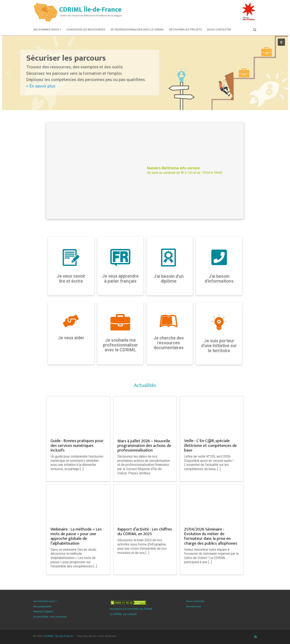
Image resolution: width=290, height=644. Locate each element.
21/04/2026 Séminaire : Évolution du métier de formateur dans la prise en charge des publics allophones (211, 536)
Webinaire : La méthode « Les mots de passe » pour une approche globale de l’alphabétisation (76, 536)
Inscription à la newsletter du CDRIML (131, 609)
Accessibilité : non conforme (50, 617)
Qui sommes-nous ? (45, 601)
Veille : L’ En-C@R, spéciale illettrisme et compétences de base (210, 445)
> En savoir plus (41, 86)
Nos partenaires (42, 606)
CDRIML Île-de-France (58, 636)
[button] (145, 73)
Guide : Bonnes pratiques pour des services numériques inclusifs (77, 445)
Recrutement (194, 606)
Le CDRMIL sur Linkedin (123, 614)
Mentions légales (43, 611)
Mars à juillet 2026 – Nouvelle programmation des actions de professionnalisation (144, 446)
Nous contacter (195, 601)
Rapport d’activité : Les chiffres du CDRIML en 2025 (145, 532)
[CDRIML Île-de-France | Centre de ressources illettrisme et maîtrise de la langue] (46, 12)
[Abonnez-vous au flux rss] (255, 637)
